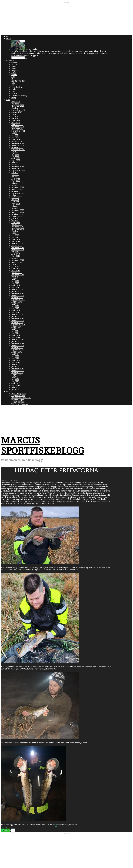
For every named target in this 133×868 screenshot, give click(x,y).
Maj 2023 (15, 156)
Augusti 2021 (17, 196)
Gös (13, 77)
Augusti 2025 (17, 112)
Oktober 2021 (17, 191)
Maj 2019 (15, 237)
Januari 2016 (16, 291)
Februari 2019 (17, 243)
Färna (14, 73)
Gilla (6, 830)
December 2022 (18, 166)
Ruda (14, 89)
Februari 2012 (17, 387)
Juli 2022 (15, 173)
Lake (13, 83)
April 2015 (16, 310)
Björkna (14, 64)
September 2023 (18, 150)
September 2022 (18, 171)
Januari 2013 (16, 366)
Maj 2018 (15, 252)
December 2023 (18, 143)
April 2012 (16, 383)
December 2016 (18, 275)
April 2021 (16, 202)
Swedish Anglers (18, 400)
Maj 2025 (15, 118)
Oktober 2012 (17, 373)
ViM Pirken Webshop (20, 404)
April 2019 (16, 239)
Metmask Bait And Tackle (21, 398)
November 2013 (18, 346)
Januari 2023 (16, 164)
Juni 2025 (15, 116)
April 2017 (16, 268)
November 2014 (18, 321)
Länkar (9, 392)
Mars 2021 (16, 204)
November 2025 (18, 106)
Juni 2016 (15, 281)
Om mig (9, 39)
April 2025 (16, 121)
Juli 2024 (15, 133)
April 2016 (16, 285)
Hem (8, 37)
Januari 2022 (16, 185)
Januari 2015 (16, 316)
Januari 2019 (16, 246)
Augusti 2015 (17, 302)
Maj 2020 (15, 221)
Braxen (14, 66)
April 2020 (16, 223)
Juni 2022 (15, 175)
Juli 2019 (15, 233)
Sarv (13, 91)
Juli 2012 (15, 377)
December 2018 (18, 248)
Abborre (15, 62)
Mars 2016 (16, 287)
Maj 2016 (15, 283)
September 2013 (18, 350)
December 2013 (18, 344)
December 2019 (18, 227)
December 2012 (18, 369)
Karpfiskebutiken (18, 396)
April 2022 (16, 179)
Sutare (14, 93)
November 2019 (18, 229)
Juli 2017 (15, 264)
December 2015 (18, 294)
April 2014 (16, 335)
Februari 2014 (17, 339)
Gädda (14, 75)
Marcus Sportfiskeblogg (43, 446)
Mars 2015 (16, 312)
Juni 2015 (15, 306)
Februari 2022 (17, 183)
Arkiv (8, 100)
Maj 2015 (15, 308)
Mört (13, 85)
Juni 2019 (15, 235)
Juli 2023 (15, 152)
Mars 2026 (16, 102)
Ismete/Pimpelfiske (19, 81)
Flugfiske (15, 70)
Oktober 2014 (17, 323)
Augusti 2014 (17, 327)
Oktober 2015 (17, 298)
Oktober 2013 (17, 348)
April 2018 (16, 254)
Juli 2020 (15, 218)
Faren (14, 68)
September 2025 (18, 110)
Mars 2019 (16, 241)
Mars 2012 (16, 385)
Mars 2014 (16, 337)
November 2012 (18, 371)
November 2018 (18, 250)
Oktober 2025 (17, 108)
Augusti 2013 (17, 352)
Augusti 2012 (17, 375)
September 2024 (18, 131)
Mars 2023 (16, 160)
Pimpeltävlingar (18, 87)
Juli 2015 (15, 304)
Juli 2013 (15, 354)
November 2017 (18, 262)
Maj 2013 (15, 358)
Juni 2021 (15, 198)
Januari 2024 (16, 141)
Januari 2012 (16, 389)
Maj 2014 (15, 333)
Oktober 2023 (17, 148)
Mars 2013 (16, 362)
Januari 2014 (16, 341)
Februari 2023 (17, 162)
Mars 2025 (16, 123)
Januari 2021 (16, 208)
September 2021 (18, 193)
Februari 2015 (17, 314)
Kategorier (10, 60)
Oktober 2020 (17, 214)
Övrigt (14, 98)
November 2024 (18, 129)
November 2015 (18, 296)
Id (12, 79)
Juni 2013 (15, 356)
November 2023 (18, 146)
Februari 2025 (17, 125)
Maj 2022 (15, 177)
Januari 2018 (16, 258)
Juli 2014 (15, 329)
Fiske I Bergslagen (19, 394)
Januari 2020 (16, 225)
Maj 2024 (15, 137)
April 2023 (16, 158)
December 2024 (18, 127)
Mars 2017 (16, 271)
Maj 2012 (15, 381)
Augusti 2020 (17, 216)
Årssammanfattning (19, 95)
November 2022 (18, 168)
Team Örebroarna (18, 402)
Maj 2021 (15, 200)
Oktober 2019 (17, 231)
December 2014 (18, 319)
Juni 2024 (15, 135)
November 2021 (18, 189)
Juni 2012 (15, 379)
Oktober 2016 (17, 277)
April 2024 (16, 139)
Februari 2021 (17, 206)
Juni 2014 (15, 331)
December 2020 (18, 210)
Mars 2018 (16, 256)
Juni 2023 (15, 154)
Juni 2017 (15, 266)
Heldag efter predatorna (56, 471)
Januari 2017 (16, 273)
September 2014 (18, 325)
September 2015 (18, 300)
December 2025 (18, 104)
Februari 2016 (17, 289)
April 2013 (16, 360)
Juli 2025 (15, 114)
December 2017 (18, 260)
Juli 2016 (15, 279)
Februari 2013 (17, 364)
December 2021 (18, 187)
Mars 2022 (16, 181)
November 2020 (18, 212)
